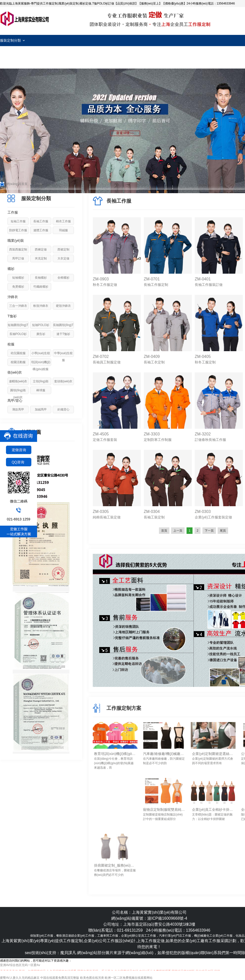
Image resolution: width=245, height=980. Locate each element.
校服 (11, 344)
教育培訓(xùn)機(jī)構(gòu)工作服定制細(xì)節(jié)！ (115, 754)
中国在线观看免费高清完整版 (60, 978)
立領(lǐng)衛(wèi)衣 (41, 385)
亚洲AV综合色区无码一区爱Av (20, 965)
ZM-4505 (101, 434)
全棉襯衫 (63, 278)
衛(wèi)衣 (15, 372)
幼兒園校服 (18, 353)
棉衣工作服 (63, 221)
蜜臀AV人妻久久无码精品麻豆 (20, 978)
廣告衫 (41, 334)
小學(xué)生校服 (41, 357)
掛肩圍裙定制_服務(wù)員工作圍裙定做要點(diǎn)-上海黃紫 (115, 865)
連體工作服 (41, 230)
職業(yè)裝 (16, 241)
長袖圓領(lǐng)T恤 (63, 328)
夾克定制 (41, 258)
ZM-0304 (152, 512)
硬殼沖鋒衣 (63, 306)
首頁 (164, 531)
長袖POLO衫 (18, 334)
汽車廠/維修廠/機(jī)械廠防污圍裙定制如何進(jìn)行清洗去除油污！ (164, 754)
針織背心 (63, 409)
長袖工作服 (41, 221)
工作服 (38, 184)
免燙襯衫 (18, 287)
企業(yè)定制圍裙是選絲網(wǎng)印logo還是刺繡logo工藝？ (213, 754)
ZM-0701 (152, 279)
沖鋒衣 (13, 297)
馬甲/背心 (15, 401)
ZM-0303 (203, 512)
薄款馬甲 (18, 409)
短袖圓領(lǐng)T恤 (18, 328)
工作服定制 (25, 19)
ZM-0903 (101, 279)
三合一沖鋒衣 (18, 306)
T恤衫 (12, 316)
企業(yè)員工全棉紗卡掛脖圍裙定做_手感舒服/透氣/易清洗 (213, 810)
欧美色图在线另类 (92, 978)
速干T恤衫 (63, 334)
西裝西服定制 (18, 249)
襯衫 (11, 269)
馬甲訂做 (18, 258)
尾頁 (223, 531)
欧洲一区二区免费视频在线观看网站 (129, 978)
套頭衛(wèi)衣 (63, 381)
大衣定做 (63, 258)
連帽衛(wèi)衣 (18, 381)
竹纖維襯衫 (41, 287)
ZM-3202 (203, 434)
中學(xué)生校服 (63, 357)
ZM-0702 (101, 357)
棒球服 (41, 390)
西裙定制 (63, 249)
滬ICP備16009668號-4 (167, 918)
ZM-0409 (152, 357)
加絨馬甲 (41, 409)
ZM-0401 (203, 279)
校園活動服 (18, 362)
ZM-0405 (203, 357)
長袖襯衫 (41, 278)
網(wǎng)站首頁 (17, 184)
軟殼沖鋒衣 (41, 306)
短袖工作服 (18, 221)
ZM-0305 (101, 512)
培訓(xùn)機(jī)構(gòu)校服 (41, 366)
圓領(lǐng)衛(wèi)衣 (18, 394)
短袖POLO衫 (41, 325)
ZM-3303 (152, 434)
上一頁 (178, 531)
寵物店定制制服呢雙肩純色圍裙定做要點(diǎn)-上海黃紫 (164, 810)
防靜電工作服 (18, 230)
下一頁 (209, 531)
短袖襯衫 (18, 278)
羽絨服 (63, 230)
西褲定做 (41, 249)
